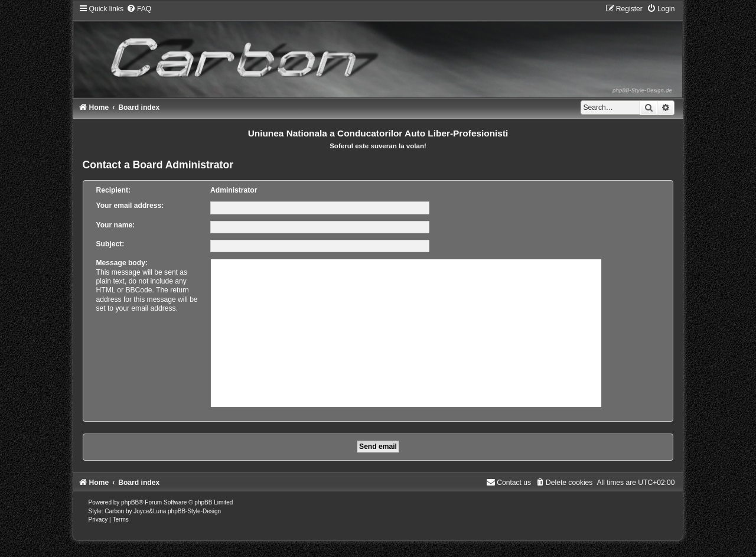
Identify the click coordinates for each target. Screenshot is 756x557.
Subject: (110, 244)
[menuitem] (139, 9)
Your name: (116, 225)
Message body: (122, 263)
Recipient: (113, 190)
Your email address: (130, 206)
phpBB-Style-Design (194, 511)
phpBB (130, 502)
